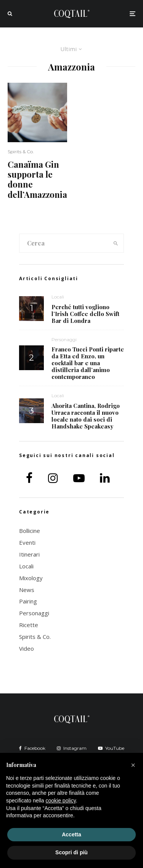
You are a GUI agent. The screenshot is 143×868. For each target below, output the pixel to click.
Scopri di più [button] (71, 852)
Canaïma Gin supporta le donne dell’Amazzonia (37, 180)
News (27, 590)
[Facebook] (32, 748)
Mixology (31, 578)
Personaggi (64, 339)
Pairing (28, 601)
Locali (58, 297)
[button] (133, 765)
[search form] (63, 243)
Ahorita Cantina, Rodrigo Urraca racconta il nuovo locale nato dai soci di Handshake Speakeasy (86, 416)
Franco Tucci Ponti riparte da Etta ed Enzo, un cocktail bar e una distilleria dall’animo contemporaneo (88, 363)
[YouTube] (111, 748)
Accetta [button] (71, 834)
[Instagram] (72, 748)
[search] (116, 243)
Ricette (29, 625)
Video (27, 648)
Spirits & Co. (21, 152)
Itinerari (29, 554)
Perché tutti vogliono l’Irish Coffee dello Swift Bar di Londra (85, 314)
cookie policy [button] (61, 801)
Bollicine (30, 531)
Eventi (27, 542)
